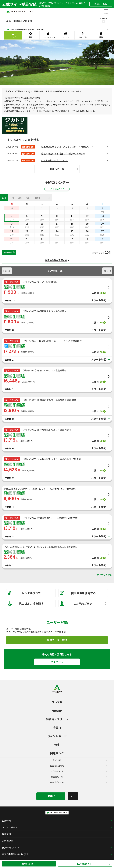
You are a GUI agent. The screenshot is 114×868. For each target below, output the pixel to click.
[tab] (4, 197)
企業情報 (6, 821)
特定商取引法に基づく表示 (15, 854)
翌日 (107, 271)
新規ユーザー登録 (77, 640)
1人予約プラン (83, 603)
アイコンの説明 (104, 575)
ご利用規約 (8, 841)
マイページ (64, 662)
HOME (51, 796)
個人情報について (11, 847)
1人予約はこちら (94, 864)
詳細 (102, 4)
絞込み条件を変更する (56, 260)
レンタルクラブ (24, 593)
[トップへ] (73, 796)
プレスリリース (10, 827)
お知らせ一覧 (64, 169)
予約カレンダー (38, 864)
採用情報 (6, 834)
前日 (7, 271)
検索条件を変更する (78, 593)
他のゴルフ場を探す (26, 603)
